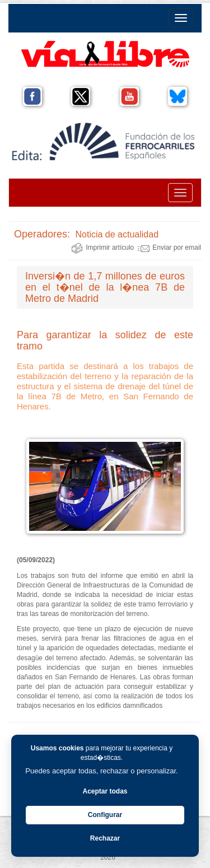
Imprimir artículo (102, 248)
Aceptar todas (105, 791)
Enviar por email (169, 248)
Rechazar (105, 838)
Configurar (105, 815)
